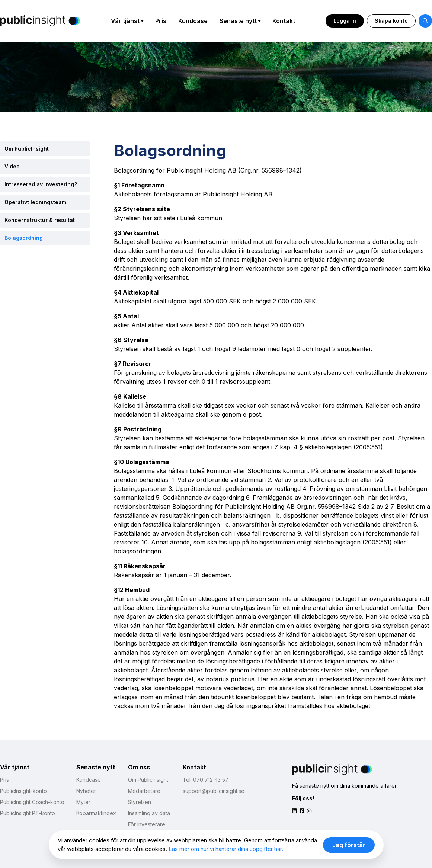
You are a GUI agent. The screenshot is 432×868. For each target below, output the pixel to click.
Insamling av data (149, 813)
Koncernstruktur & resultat (40, 220)
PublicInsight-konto (23, 791)
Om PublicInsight (27, 149)
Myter (83, 802)
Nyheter (86, 791)
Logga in (345, 21)
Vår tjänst (125, 21)
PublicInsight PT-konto (28, 813)
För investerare (147, 824)
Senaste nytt (238, 21)
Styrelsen (140, 802)
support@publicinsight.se (214, 791)
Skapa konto (391, 21)
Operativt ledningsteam (35, 202)
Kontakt (284, 21)
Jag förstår (349, 845)
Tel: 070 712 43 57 (206, 780)
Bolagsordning (24, 238)
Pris (161, 21)
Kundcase (193, 21)
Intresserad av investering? (41, 184)
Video (12, 166)
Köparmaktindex (96, 813)
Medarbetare (144, 791)
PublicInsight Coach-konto (32, 802)
